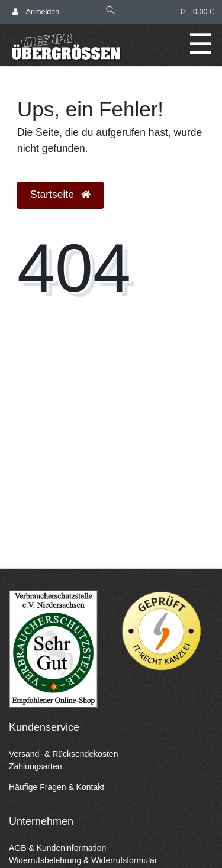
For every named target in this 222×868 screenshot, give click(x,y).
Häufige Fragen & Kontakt (57, 787)
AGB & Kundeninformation (57, 848)
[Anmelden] (36, 12)
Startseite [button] (60, 195)
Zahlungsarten (36, 766)
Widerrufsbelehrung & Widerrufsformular (83, 860)
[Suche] (111, 12)
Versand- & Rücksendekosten (63, 754)
